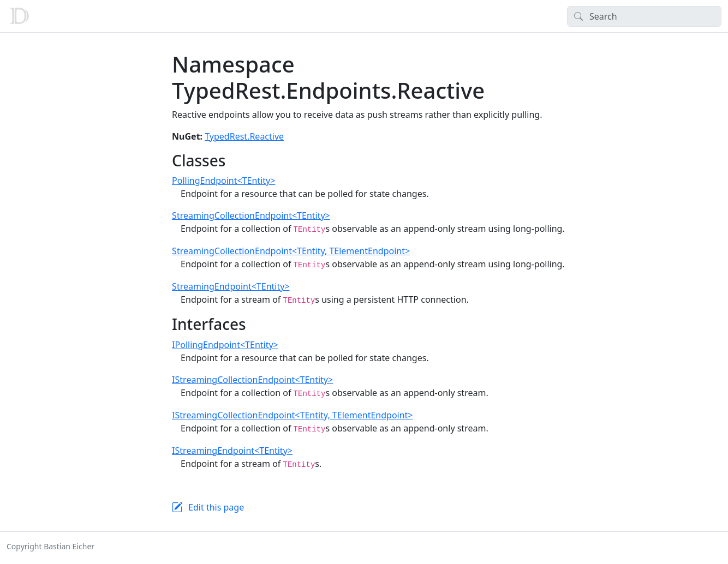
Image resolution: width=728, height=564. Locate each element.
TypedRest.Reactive (244, 136)
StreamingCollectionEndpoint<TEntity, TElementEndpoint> (291, 251)
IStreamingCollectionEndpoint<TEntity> (252, 380)
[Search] (644, 16)
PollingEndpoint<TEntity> (223, 181)
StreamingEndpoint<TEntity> (231, 286)
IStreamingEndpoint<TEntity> (232, 451)
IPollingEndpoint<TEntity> (225, 345)
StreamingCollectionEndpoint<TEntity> (251, 215)
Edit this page (216, 507)
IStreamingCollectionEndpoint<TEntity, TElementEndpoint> (292, 415)
